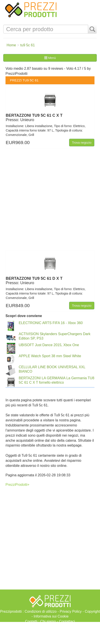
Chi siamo (48, 621)
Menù (50, 58)
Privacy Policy (71, 611)
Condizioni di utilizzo (41, 611)
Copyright (92, 611)
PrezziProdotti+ (18, 485)
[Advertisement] (50, 633)
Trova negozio (82, 143)
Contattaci (67, 621)
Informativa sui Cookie (51, 616)
